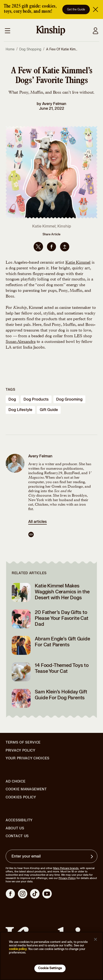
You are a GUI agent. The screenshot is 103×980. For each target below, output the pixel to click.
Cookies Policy (21, 797)
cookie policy (18, 949)
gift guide (49, 410)
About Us (15, 828)
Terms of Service (23, 742)
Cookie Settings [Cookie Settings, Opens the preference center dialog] (50, 968)
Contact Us (17, 836)
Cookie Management (26, 789)
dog (12, 399)
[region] (51, 956)
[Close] (95, 939)
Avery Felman (54, 104)
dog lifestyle (20, 410)
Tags (10, 390)
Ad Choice (16, 782)
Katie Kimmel (78, 263)
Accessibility (19, 820)
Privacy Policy (21, 751)
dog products (36, 399)
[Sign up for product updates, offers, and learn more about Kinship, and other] (92, 857)
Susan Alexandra (21, 342)
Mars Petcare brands (66, 868)
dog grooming (69, 399)
